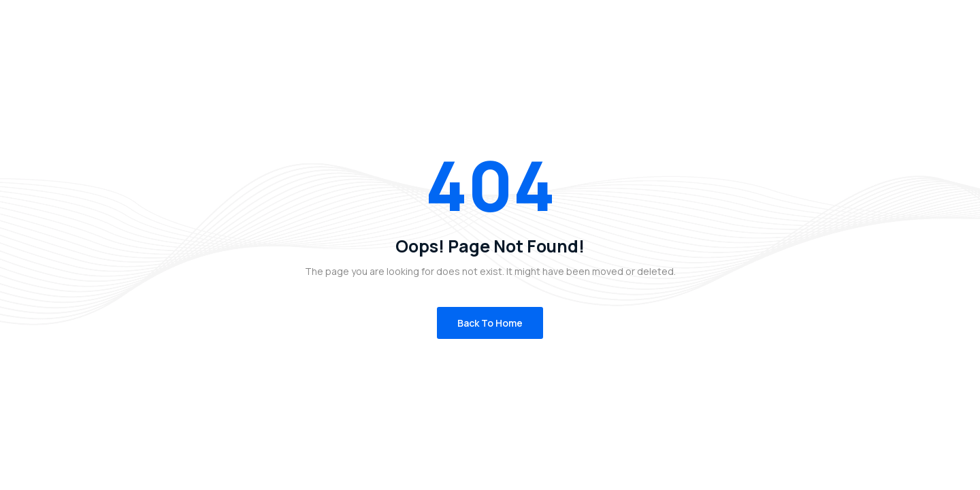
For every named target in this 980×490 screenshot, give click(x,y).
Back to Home (490, 323)
